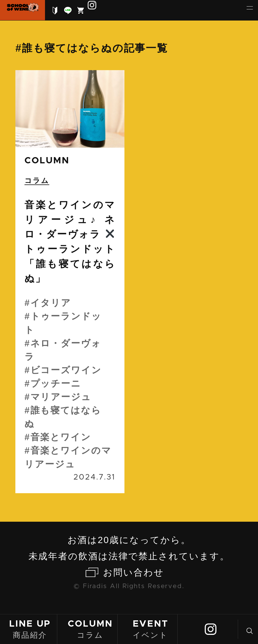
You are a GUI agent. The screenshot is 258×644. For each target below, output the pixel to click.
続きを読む (70, 282)
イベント (150, 629)
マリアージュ (61, 397)
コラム (90, 629)
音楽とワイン (61, 437)
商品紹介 (30, 629)
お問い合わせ (133, 572)
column (47, 161)
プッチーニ (56, 383)
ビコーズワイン (66, 370)
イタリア (51, 303)
